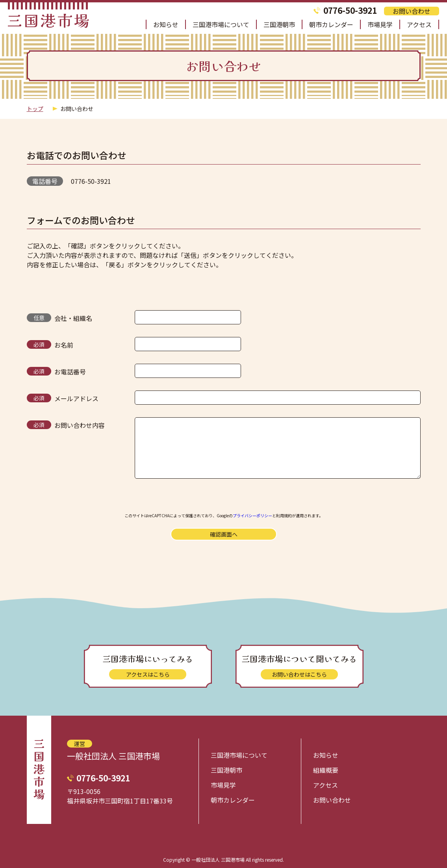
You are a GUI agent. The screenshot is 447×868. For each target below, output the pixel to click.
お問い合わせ (412, 11)
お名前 (64, 345)
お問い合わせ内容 (80, 425)
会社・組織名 (73, 318)
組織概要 (326, 770)
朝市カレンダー (331, 24)
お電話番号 (70, 372)
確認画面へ (224, 534)
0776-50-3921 (350, 10)
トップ (35, 109)
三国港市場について (221, 24)
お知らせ (166, 24)
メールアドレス (76, 398)
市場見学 (380, 24)
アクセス (419, 24)
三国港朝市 (279, 24)
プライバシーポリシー (252, 515)
